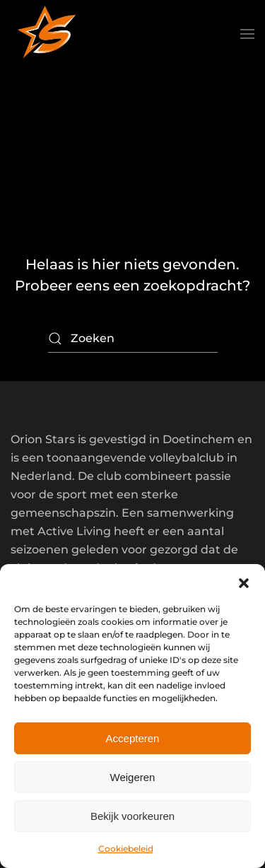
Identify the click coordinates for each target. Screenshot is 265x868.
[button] (244, 582)
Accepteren (133, 738)
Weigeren (133, 777)
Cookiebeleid (126, 849)
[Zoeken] (133, 339)
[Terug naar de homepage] (46, 34)
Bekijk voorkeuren (132, 816)
